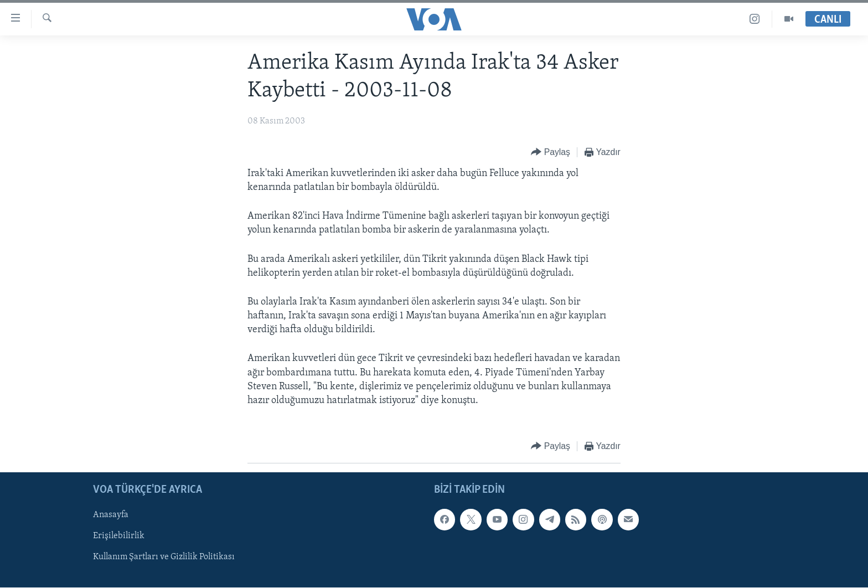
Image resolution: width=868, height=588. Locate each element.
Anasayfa (111, 515)
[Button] (551, 153)
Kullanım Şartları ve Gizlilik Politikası (164, 558)
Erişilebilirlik (119, 537)
